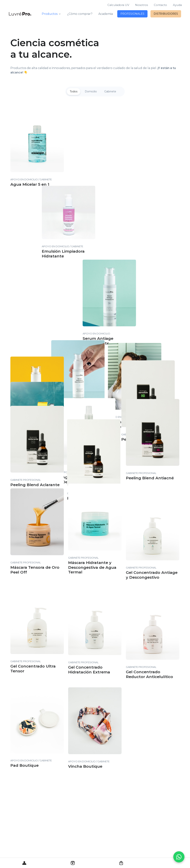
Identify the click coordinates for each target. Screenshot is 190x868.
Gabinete (110, 91)
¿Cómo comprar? (80, 14)
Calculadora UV (118, 5)
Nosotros (141, 5)
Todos (74, 91)
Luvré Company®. (128, 811)
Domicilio (91, 91)
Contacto (160, 5)
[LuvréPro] (20, 14)
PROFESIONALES (132, 14)
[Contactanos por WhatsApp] (179, 857)
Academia (106, 14)
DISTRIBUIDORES (166, 14)
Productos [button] (50, 14)
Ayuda (177, 5)
